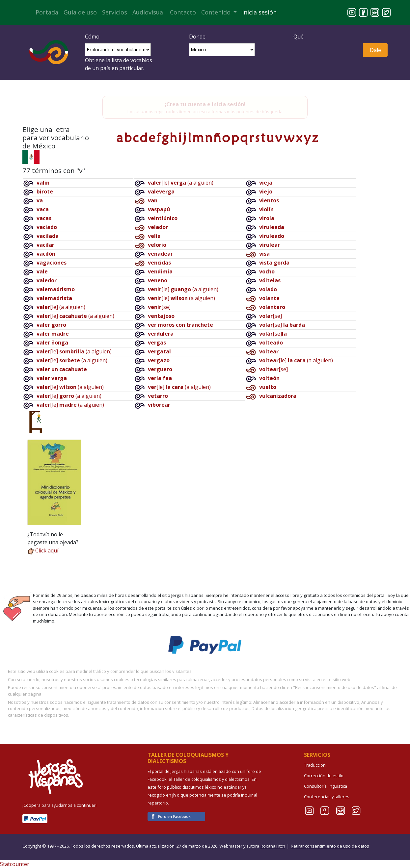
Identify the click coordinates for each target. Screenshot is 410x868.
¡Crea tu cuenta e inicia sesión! (205, 104)
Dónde (197, 37)
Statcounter (15, 864)
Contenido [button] (217, 12)
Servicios (115, 12)
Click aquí (43, 550)
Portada (47, 12)
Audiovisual (149, 12)
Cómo (92, 37)
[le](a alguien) (61, 307)
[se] (159, 307)
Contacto (183, 12)
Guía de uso (80, 12)
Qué (299, 37)
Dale (375, 50)
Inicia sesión (259, 12)
